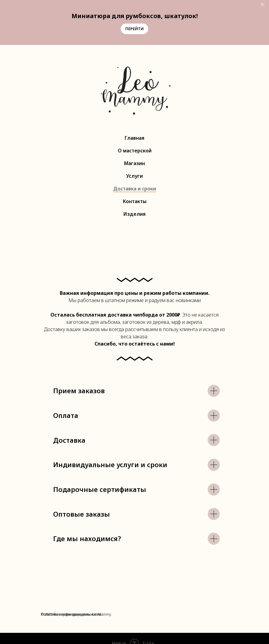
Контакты (135, 201)
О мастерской (135, 151)
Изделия (134, 214)
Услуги (134, 176)
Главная (134, 138)
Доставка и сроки (135, 189)
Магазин (134, 163)
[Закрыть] (263, 5)
